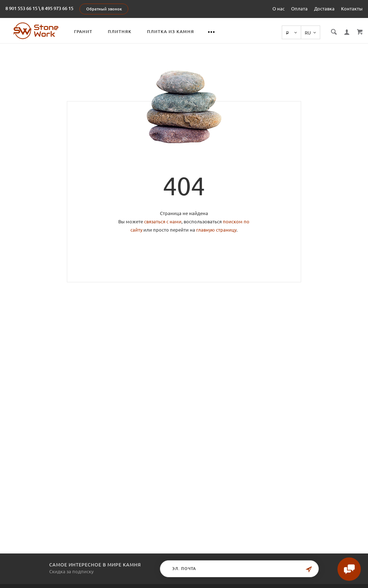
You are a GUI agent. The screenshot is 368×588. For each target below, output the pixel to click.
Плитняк (120, 31)
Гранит (84, 31)
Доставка (324, 9)
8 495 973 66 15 (57, 8)
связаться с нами (163, 222)
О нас (279, 9)
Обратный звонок (104, 9)
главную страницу (216, 230)
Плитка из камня (171, 31)
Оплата (299, 9)
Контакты (352, 9)
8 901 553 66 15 (21, 8)
